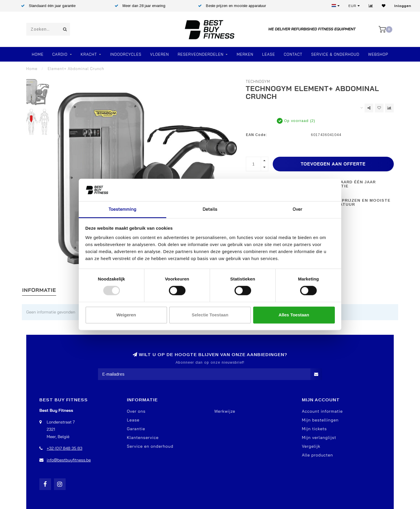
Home (38, 54)
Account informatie (322, 411)
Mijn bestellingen (320, 420)
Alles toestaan (294, 315)
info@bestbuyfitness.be (69, 460)
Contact (293, 54)
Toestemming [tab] (122, 209)
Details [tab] (210, 209)
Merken (245, 54)
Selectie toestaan (210, 315)
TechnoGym (258, 81)
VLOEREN (160, 54)
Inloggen (403, 6)
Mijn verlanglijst (319, 437)
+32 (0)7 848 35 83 (64, 448)
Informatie (39, 290)
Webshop (378, 54)
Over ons (136, 411)
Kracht (89, 54)
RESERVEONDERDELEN (201, 54)
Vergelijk (311, 446)
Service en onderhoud (150, 446)
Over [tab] (298, 209)
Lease (269, 54)
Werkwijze (225, 411)
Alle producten (317, 455)
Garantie (136, 429)
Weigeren (126, 315)
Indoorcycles (126, 54)
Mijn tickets (314, 429)
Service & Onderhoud (335, 54)
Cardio (60, 54)
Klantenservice (143, 437)
